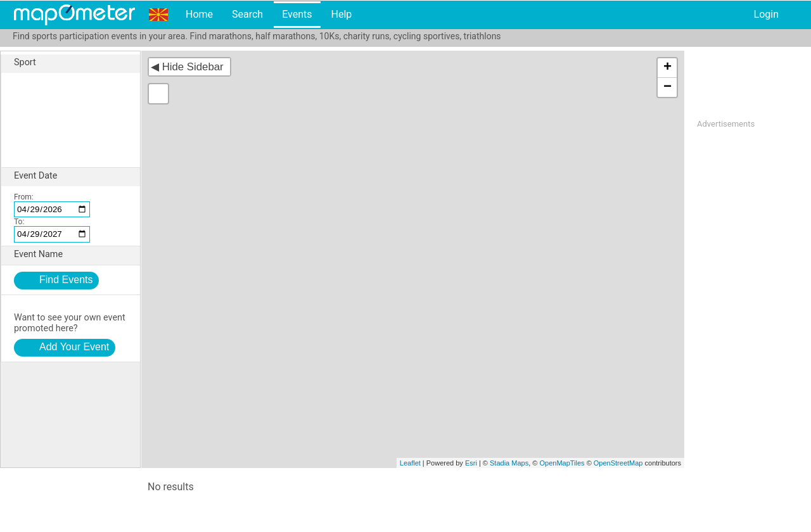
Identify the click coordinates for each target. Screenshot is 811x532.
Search (247, 14)
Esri (471, 463)
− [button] (667, 87)
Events (297, 14)
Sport (77, 63)
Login (766, 14)
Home (199, 14)
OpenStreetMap (618, 463)
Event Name (77, 255)
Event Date (77, 176)
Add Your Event (74, 347)
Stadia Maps (509, 463)
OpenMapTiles (562, 463)
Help (341, 14)
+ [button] (667, 68)
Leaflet (410, 463)
